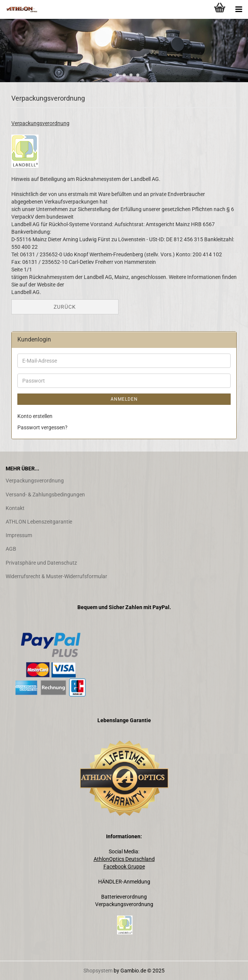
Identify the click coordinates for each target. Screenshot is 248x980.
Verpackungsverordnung (35, 481)
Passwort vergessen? (42, 427)
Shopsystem (98, 971)
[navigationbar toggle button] (239, 9)
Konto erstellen (35, 416)
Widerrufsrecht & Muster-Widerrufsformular (56, 576)
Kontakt (15, 508)
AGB (11, 549)
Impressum (19, 535)
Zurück (65, 307)
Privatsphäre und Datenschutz (41, 563)
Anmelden (124, 399)
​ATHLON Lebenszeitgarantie (39, 522)
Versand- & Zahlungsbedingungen (45, 495)
